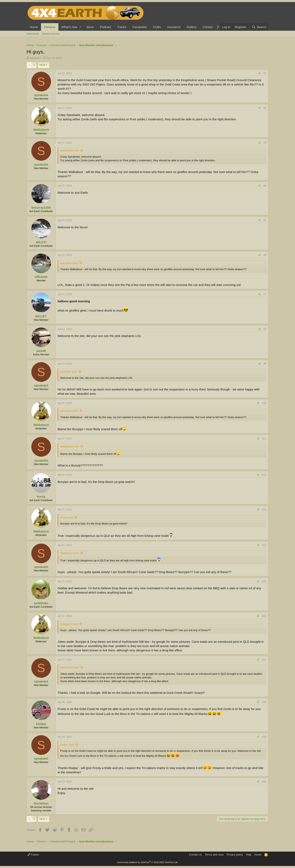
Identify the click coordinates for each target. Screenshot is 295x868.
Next (42, 65)
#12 (264, 475)
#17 (264, 660)
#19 (264, 737)
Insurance (174, 27)
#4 (265, 186)
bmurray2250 (41, 208)
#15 (264, 581)
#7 (265, 294)
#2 (265, 108)
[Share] (259, 73)
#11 (264, 439)
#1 (265, 73)
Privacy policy (235, 855)
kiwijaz (41, 724)
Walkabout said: (70, 151)
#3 (265, 143)
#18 (264, 702)
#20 (264, 782)
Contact (208, 27)
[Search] (259, 27)
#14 (264, 545)
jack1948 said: (69, 372)
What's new (69, 27)
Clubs (157, 27)
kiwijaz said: (67, 745)
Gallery (192, 27)
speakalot (35, 58)
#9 (265, 364)
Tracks (122, 27)
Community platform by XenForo (147, 862)
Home (34, 27)
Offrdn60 (41, 277)
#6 (265, 255)
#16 (264, 616)
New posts (33, 34)
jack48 (41, 351)
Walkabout (41, 130)
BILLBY (41, 316)
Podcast (106, 27)
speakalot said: (69, 263)
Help (249, 855)
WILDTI (41, 242)
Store (90, 27)
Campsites (140, 27)
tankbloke (41, 603)
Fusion (33, 855)
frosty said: (67, 517)
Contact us (195, 855)
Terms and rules (214, 855)
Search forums (51, 34)
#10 (264, 403)
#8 (265, 329)
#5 (265, 220)
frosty (41, 497)
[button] (81, 27)
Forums (50, 27)
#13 (264, 510)
